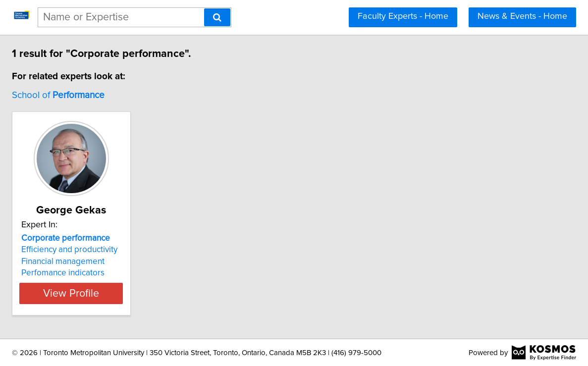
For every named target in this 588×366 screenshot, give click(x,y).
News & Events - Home (522, 16)
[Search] (217, 17)
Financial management (122, 261)
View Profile (143, 293)
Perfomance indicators (122, 273)
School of (118, 95)
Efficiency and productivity (129, 250)
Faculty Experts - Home (403, 16)
